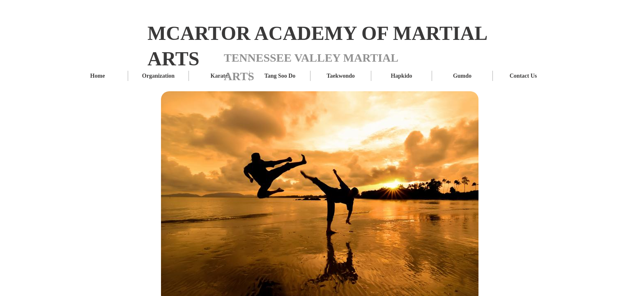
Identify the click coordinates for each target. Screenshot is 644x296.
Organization (158, 76)
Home (98, 76)
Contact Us (523, 76)
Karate (219, 76)
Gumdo (462, 76)
